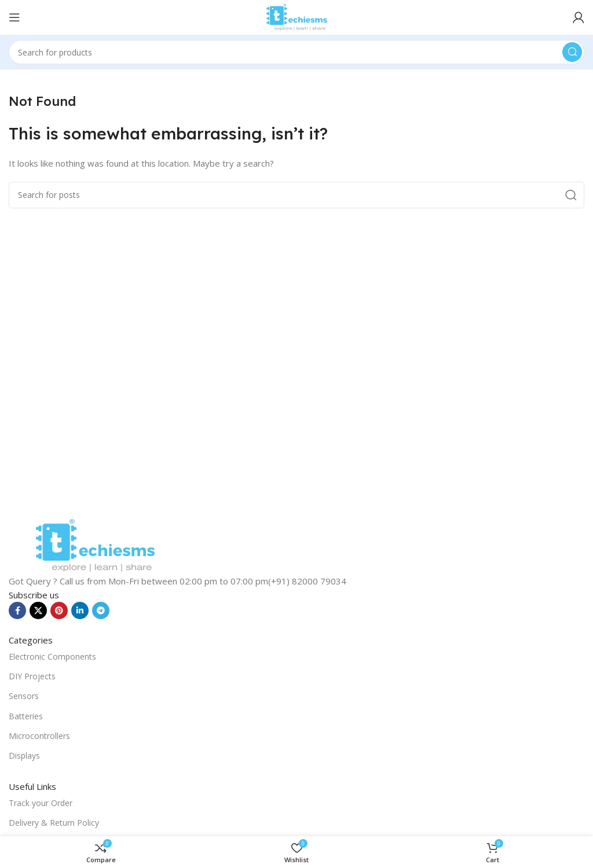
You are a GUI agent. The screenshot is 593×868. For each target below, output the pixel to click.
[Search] (296, 52)
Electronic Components (52, 656)
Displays (24, 755)
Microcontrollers (39, 736)
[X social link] (38, 610)
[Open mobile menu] (14, 17)
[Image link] (95, 545)
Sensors (24, 696)
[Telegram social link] (101, 610)
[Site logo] (296, 16)
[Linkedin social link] (80, 610)
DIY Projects (32, 676)
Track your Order (41, 803)
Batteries (26, 716)
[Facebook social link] (17, 610)
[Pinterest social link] (59, 610)
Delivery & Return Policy (54, 823)
